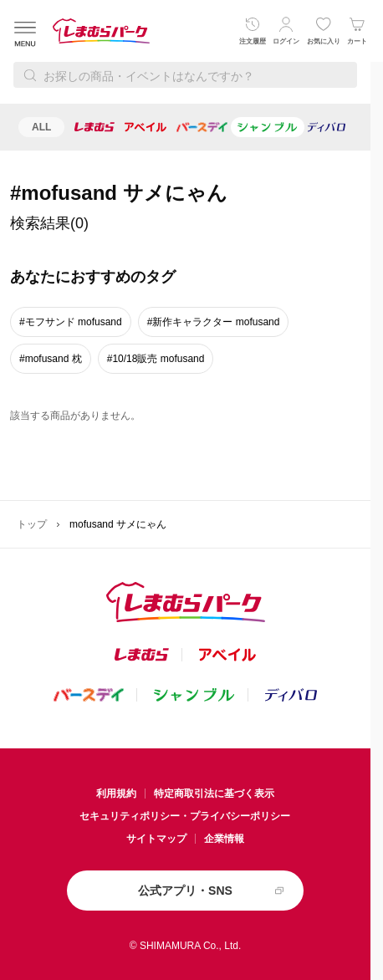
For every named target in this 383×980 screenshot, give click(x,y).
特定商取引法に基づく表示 (214, 794)
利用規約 (116, 794)
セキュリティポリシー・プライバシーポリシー (185, 816)
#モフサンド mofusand (71, 322)
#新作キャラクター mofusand (214, 322)
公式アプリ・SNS (185, 891)
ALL (41, 127)
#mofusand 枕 (51, 359)
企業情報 (224, 839)
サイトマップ (156, 839)
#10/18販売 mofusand (156, 359)
